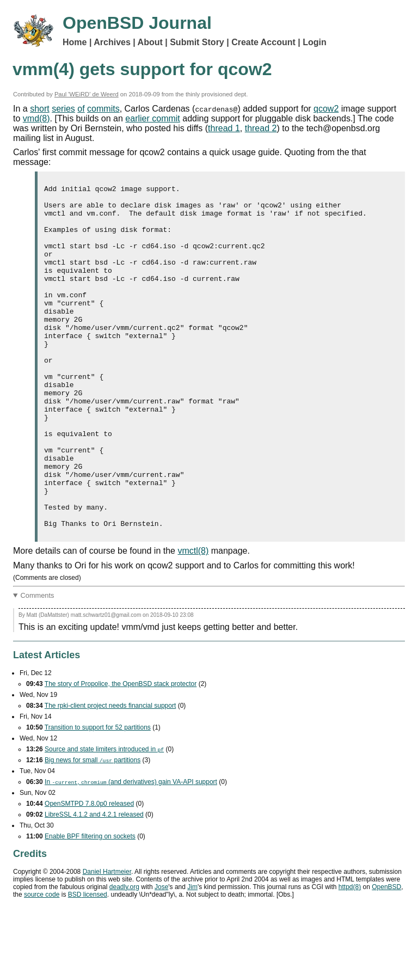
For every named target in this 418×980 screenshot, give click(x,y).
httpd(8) (350, 955)
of (81, 109)
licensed (88, 963)
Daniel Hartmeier (107, 940)
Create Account (263, 42)
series (63, 109)
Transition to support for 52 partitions (98, 796)
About (150, 42)
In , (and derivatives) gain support (131, 850)
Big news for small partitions (93, 829)
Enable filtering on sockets (90, 905)
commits (103, 109)
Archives (112, 42)
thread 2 (261, 128)
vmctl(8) (193, 619)
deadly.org (124, 955)
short (40, 109)
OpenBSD (386, 955)
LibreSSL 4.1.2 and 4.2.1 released (94, 883)
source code (42, 963)
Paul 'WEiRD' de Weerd (87, 94)
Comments (38, 664)
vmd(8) (36, 118)
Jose (161, 955)
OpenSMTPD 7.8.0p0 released (89, 872)
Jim (192, 955)
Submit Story (197, 42)
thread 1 (224, 128)
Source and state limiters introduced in (104, 818)
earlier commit (152, 118)
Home (75, 42)
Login (315, 42)
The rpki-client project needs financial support (110, 774)
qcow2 (326, 109)
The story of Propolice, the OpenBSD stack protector (121, 752)
